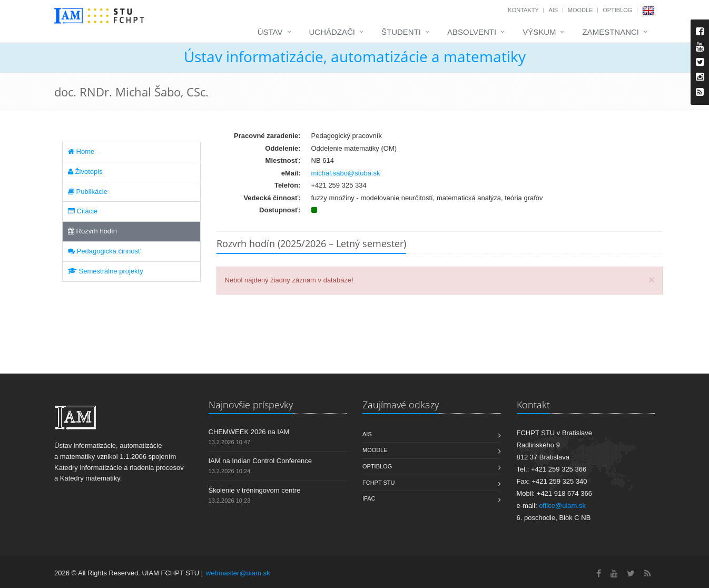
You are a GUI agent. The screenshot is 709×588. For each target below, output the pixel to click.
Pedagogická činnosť (104, 251)
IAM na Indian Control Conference (260, 461)
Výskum (539, 32)
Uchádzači (332, 32)
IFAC (369, 498)
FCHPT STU (379, 483)
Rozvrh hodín (92, 231)
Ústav (270, 32)
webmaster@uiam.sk (238, 573)
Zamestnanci (610, 32)
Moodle (580, 10)
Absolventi (472, 32)
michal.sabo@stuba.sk (346, 173)
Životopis (85, 171)
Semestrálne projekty (106, 271)
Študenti (401, 32)
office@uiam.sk (562, 506)
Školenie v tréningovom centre (255, 490)
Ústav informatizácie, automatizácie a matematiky (355, 56)
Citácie (83, 211)
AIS (553, 10)
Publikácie (88, 192)
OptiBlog (617, 10)
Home (81, 151)
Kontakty (523, 10)
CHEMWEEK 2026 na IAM (249, 432)
